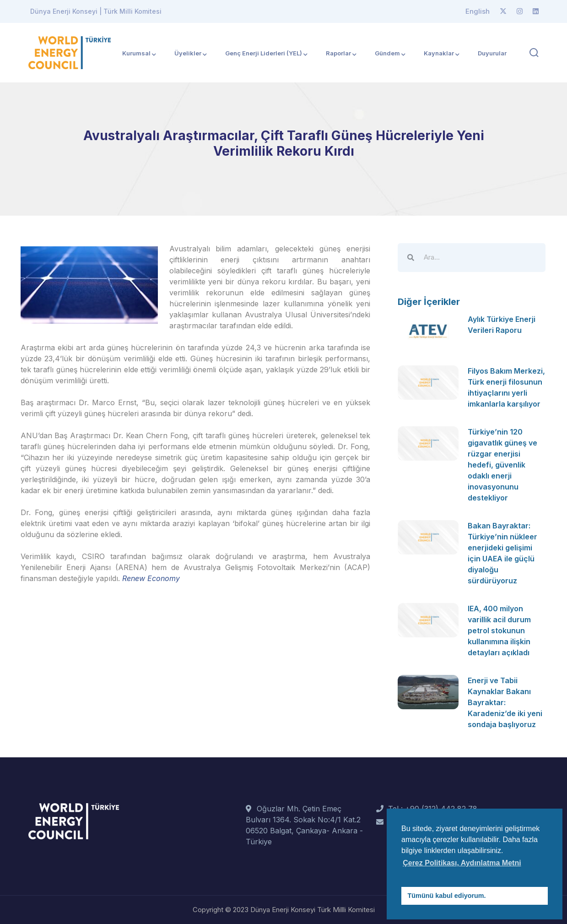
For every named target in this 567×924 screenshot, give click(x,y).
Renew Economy (151, 578)
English (478, 11)
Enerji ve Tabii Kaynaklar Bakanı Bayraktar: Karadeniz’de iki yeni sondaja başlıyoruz (505, 702)
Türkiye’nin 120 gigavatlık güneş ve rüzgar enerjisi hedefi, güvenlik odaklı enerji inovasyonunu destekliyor (502, 465)
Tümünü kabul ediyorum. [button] (447, 896)
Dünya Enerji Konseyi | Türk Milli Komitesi (96, 11)
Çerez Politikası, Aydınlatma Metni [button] (462, 863)
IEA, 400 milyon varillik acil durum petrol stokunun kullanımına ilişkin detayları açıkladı (499, 630)
